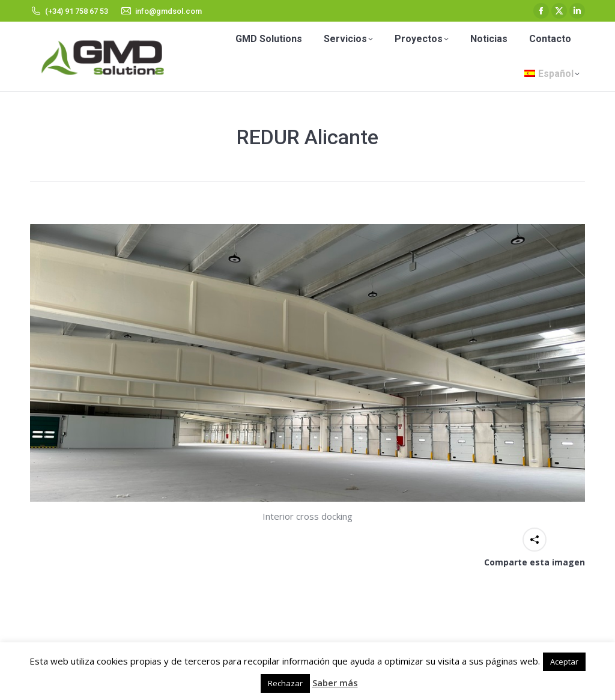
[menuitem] (552, 74)
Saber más (335, 683)
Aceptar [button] (564, 662)
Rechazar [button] (285, 683)
